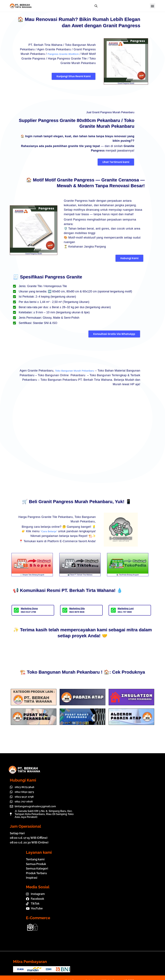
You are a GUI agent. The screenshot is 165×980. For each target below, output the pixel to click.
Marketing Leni (126, 608)
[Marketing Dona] (16, 610)
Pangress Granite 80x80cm (60, 54)
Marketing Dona (29, 608)
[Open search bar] (96, 6)
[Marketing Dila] (65, 610)
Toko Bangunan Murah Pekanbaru (86, 371)
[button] (153, 6)
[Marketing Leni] (113, 610)
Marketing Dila (77, 608)
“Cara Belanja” (47, 531)
